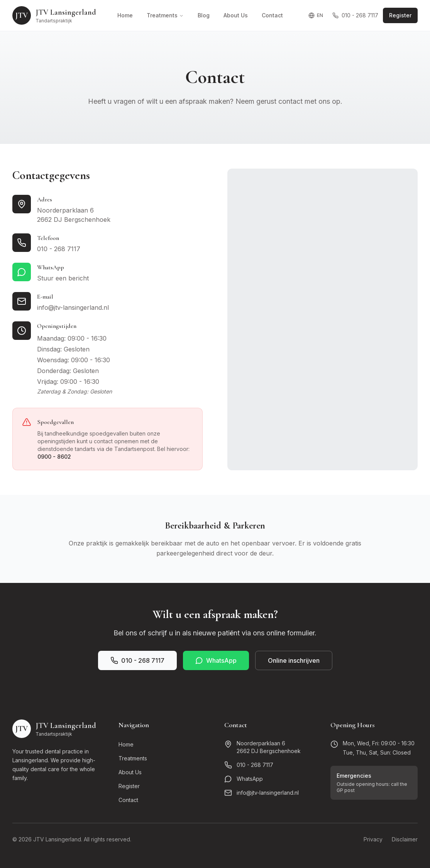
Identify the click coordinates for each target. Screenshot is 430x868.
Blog (204, 15)
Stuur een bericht (63, 278)
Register (400, 15)
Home (125, 15)
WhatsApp (216, 660)
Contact (272, 15)
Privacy (373, 839)
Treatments (165, 15)
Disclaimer (405, 839)
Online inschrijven (294, 660)
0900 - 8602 (54, 457)
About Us (236, 15)
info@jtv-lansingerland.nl (73, 307)
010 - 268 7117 (355, 15)
